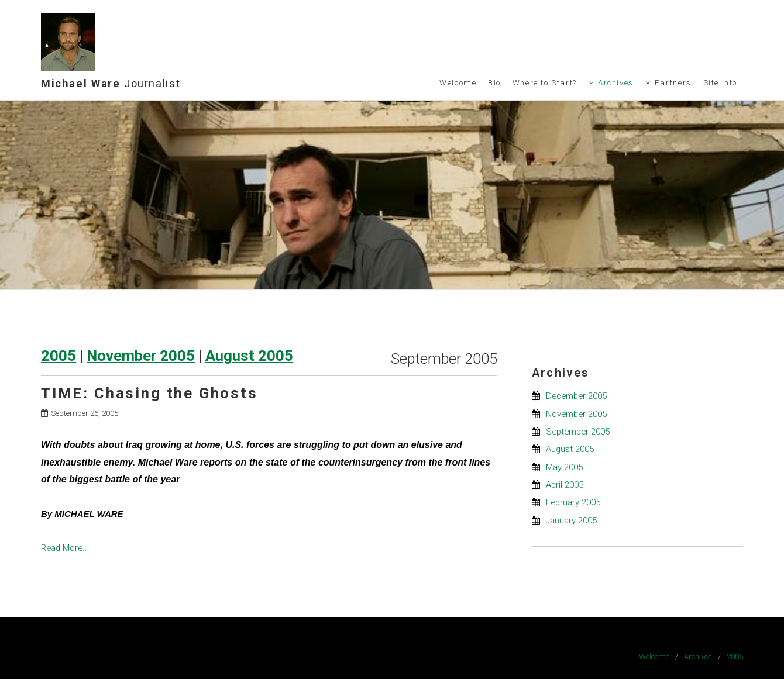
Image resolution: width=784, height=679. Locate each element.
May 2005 (564, 467)
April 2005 (565, 485)
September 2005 (578, 432)
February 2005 (573, 502)
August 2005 (249, 356)
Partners (673, 83)
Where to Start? (545, 83)
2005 (59, 356)
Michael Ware (111, 83)
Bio (494, 83)
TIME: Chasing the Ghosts (149, 393)
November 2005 (141, 356)
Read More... (65, 548)
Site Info (721, 83)
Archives (616, 83)
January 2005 (571, 521)
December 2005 (576, 396)
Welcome (458, 83)
